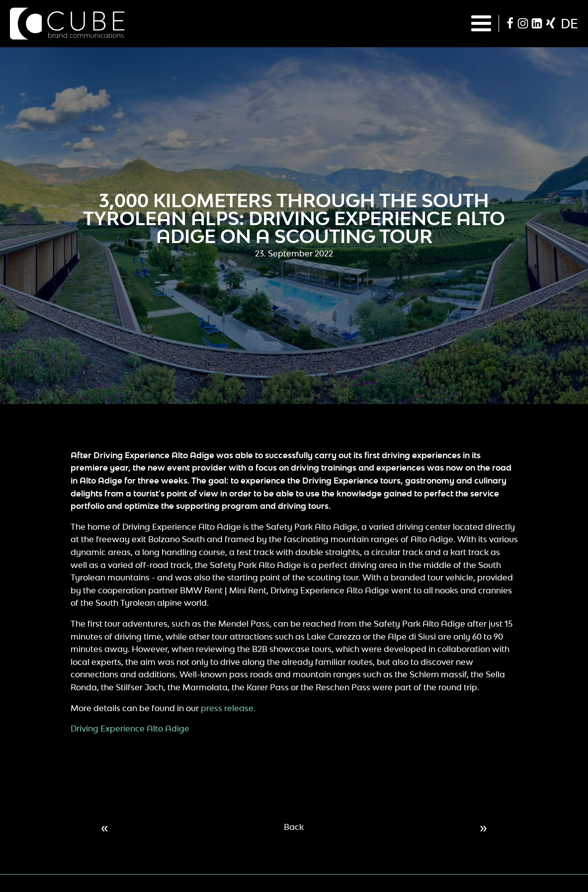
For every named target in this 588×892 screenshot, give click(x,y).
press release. (227, 708)
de (569, 23)
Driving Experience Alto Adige (130, 729)
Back (294, 827)
